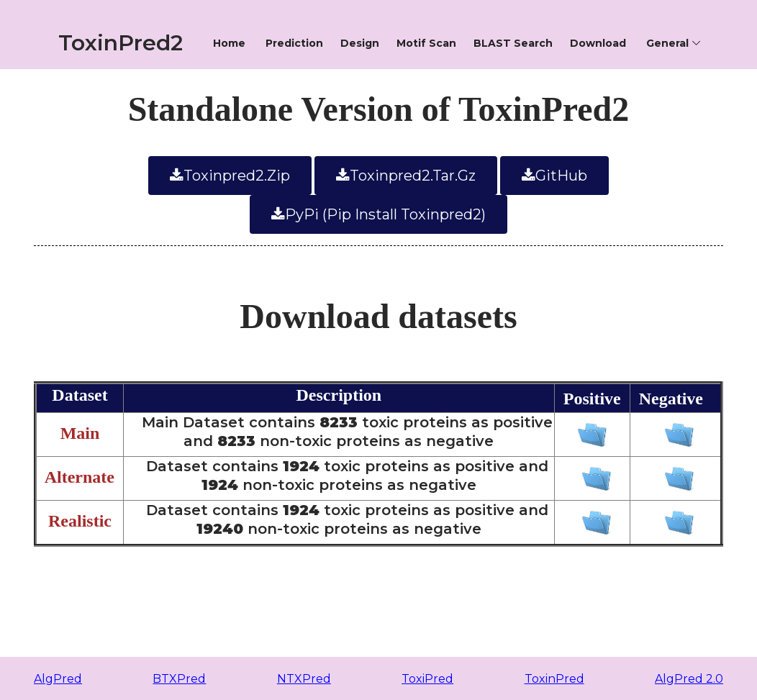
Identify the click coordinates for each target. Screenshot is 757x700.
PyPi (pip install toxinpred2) (378, 214)
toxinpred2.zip (230, 176)
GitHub (554, 176)
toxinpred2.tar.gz (406, 176)
